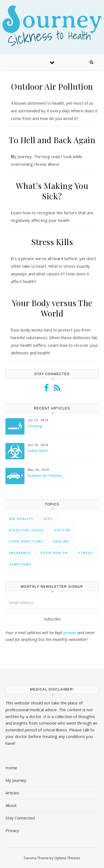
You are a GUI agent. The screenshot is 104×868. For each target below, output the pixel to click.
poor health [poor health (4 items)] (54, 553)
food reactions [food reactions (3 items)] (26, 541)
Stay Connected (20, 818)
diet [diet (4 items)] (48, 519)
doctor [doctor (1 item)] (62, 530)
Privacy (12, 830)
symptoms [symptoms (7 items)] (20, 564)
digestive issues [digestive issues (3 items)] (27, 530)
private (70, 632)
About (11, 805)
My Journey (16, 780)
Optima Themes (67, 858)
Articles (12, 793)
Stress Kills (52, 242)
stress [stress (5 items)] (85, 553)
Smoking (35, 426)
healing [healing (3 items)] (61, 541)
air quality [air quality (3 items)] (21, 519)
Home (11, 768)
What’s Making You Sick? (52, 191)
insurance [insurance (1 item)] (20, 553)
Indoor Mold (38, 451)
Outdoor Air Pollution (52, 86)
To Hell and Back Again (52, 140)
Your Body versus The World (52, 308)
